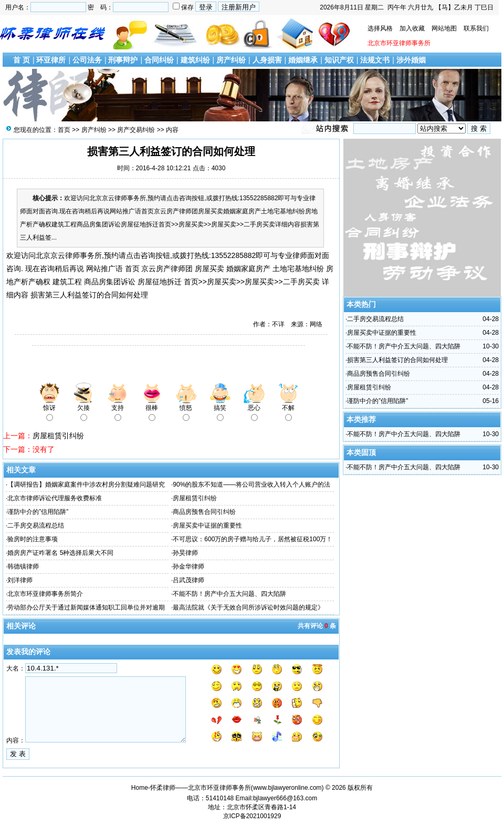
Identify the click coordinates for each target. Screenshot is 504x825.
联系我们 (476, 28)
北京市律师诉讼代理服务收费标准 (55, 498)
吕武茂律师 (188, 580)
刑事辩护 (123, 60)
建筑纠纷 (195, 60)
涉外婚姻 (411, 60)
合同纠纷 (159, 60)
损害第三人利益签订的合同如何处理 (397, 360)
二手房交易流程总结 (36, 525)
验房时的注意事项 (33, 539)
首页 (64, 130)
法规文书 (375, 60)
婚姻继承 (303, 60)
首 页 (22, 60)
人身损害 (267, 60)
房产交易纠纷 (136, 130)
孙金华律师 (188, 566)
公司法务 (87, 60)
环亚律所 (51, 60)
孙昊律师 (185, 553)
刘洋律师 (20, 580)
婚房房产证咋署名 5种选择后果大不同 (60, 553)
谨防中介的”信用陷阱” (38, 512)
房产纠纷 (231, 60)
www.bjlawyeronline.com (287, 788)
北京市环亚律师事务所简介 (45, 594)
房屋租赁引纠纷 (58, 436)
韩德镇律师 (23, 566)
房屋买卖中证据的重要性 (207, 525)
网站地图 (444, 28)
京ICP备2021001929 (252, 816)
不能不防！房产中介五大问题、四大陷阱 (229, 594)
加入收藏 (412, 28)
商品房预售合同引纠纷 (204, 512)
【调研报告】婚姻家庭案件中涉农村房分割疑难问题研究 (86, 484)
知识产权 (339, 60)
